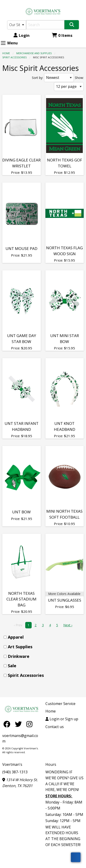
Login (22, 35)
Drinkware (19, 656)
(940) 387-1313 (15, 772)
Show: (79, 78)
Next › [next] (68, 625)
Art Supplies (20, 647)
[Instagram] (29, 724)
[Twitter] (19, 724)
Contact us (55, 727)
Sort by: (37, 78)
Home (6, 53)
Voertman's (12, 764)
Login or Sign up (62, 719)
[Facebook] (8, 724)
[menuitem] (44, 637)
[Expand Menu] (3, 43)
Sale (12, 666)
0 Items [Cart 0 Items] (62, 35)
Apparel (16, 637)
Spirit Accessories (14, 57)
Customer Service (60, 704)
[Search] (45, 25)
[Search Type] (17, 25)
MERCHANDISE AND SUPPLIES (34, 53)
